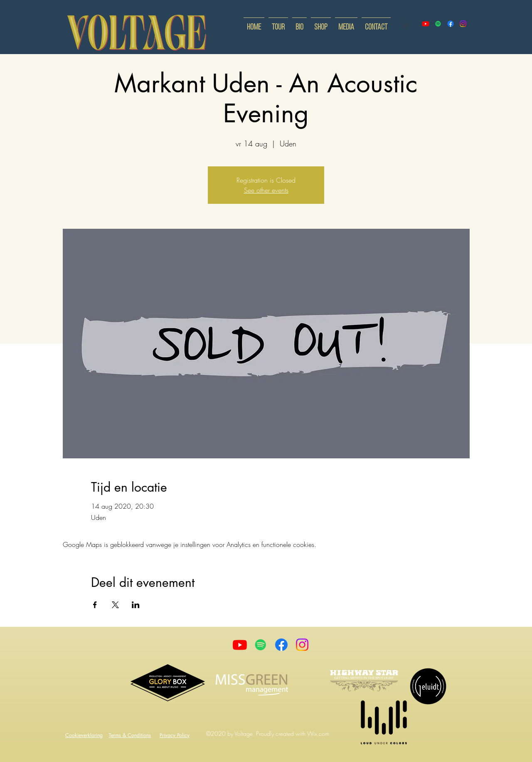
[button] (406, 24)
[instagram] (463, 24)
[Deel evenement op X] (115, 605)
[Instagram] (302, 645)
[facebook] (451, 24)
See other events (266, 190)
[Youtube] (240, 645)
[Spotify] (438, 24)
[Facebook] (281, 645)
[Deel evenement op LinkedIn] (136, 605)
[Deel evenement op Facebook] (95, 605)
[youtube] (426, 24)
